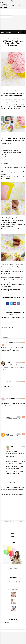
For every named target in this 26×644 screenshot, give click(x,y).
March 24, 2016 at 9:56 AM (17, 448)
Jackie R (8, 363)
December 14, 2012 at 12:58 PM (13, 419)
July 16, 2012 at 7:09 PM (12, 344)
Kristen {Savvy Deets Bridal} (12, 343)
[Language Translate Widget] (13, 532)
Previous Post (7, 522)
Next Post (20, 522)
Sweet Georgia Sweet (11, 399)
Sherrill (8, 434)
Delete (19, 342)
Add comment (3, 345)
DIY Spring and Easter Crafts (13, 316)
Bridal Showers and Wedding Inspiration (13, 313)
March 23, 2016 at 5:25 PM (12, 436)
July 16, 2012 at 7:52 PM (12, 364)
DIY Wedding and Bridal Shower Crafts (13, 318)
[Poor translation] (5, 8)
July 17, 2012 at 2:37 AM (12, 400)
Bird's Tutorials (13, 38)
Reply (23, 342)
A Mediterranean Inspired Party (10, 611)
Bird (12, 447)
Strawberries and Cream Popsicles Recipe (12, 598)
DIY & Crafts (13, 314)
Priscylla (8, 417)
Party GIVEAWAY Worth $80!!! (10, 605)
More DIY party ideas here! (11, 290)
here (12, 104)
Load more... (13, 483)
